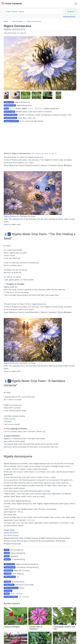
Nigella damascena (36, 157)
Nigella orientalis (44, 491)
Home (6, 21)
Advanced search (69, 16)
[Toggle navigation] (76, 4)
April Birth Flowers (11, 535)
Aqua (6, 224)
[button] (5, 95)
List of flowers (18, 21)
